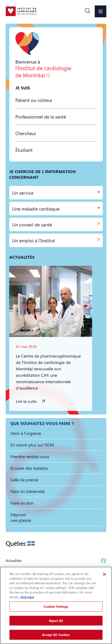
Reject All (56, 621)
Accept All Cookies (56, 635)
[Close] (104, 574)
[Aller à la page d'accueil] (21, 11)
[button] (88, 11)
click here (27, 597)
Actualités (14, 560)
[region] (56, 605)
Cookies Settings (56, 606)
